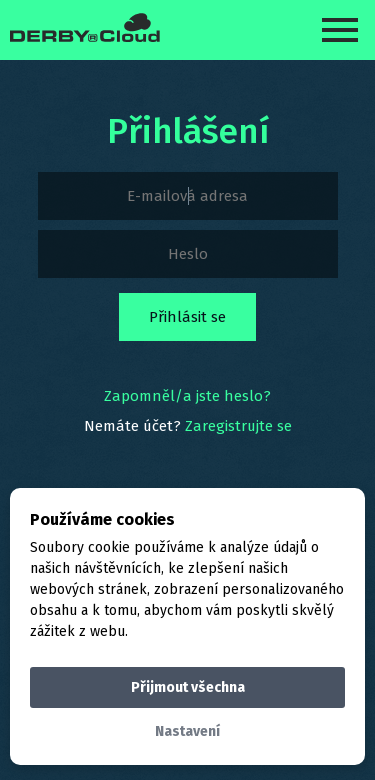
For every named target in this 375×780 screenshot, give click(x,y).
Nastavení (187, 731)
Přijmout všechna (188, 687)
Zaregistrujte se (238, 426)
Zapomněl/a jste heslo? (187, 396)
